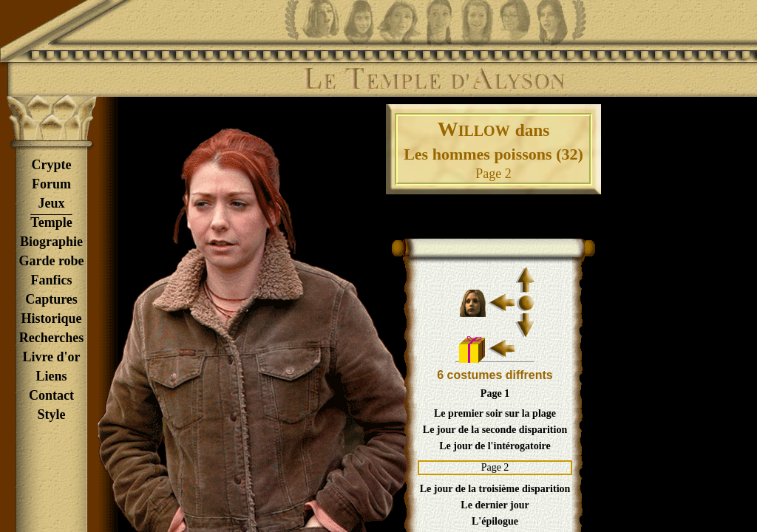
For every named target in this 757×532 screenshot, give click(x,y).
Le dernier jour (495, 505)
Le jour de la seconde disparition (495, 430)
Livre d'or (51, 357)
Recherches (52, 338)
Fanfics (52, 280)
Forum (51, 184)
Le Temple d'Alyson (434, 79)
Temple (51, 222)
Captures (51, 299)
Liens (51, 376)
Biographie (51, 242)
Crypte (52, 165)
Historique (51, 318)
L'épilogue (495, 521)
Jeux (52, 203)
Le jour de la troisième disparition (495, 489)
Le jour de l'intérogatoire (495, 446)
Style (52, 415)
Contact (51, 395)
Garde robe (51, 261)
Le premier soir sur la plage (495, 413)
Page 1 (495, 393)
